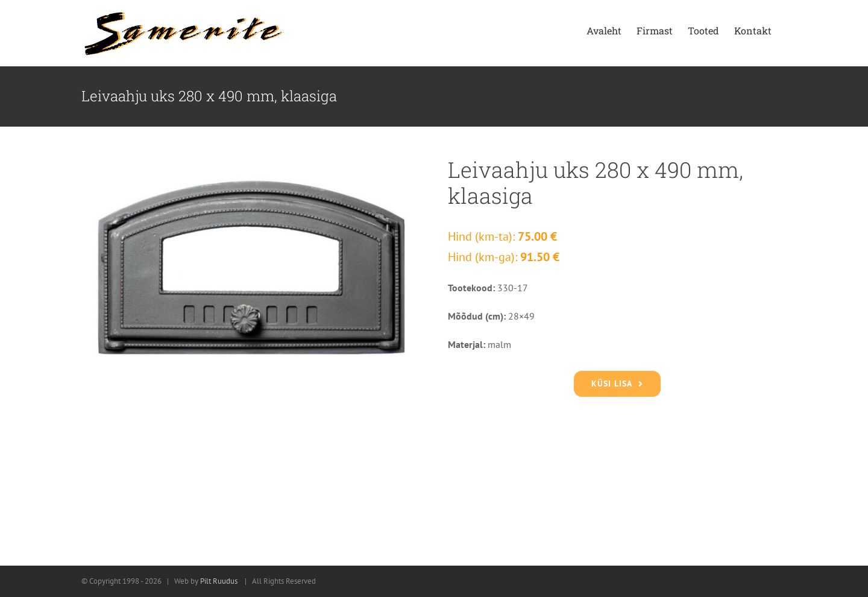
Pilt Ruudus (219, 581)
